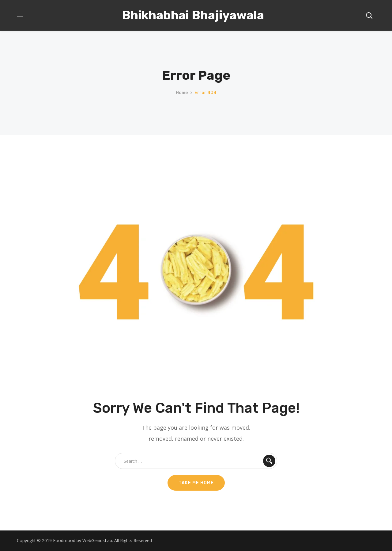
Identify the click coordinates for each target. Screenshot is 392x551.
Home (182, 93)
